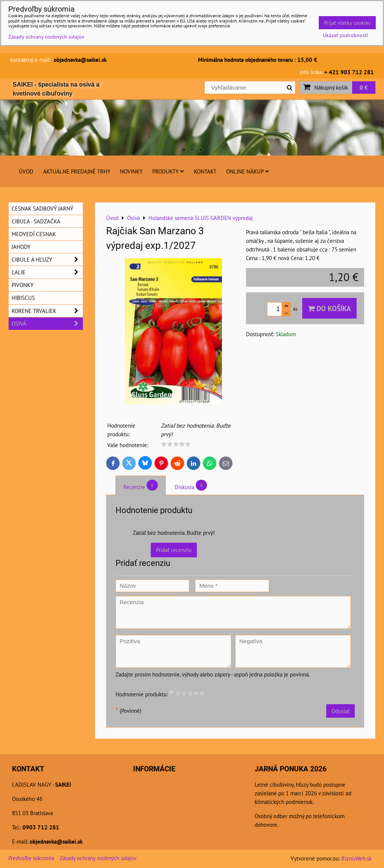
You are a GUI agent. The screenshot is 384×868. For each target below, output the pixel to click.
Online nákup (248, 171)
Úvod (26, 171)
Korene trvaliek (47, 311)
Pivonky (22, 285)
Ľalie (47, 272)
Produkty (168, 171)
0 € (364, 87)
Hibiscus (23, 298)
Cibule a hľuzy (47, 260)
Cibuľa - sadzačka (36, 221)
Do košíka (329, 308)
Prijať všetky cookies (347, 23)
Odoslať (340, 711)
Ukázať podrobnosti (346, 35)
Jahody (21, 247)
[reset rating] (172, 693)
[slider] (176, 444)
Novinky (131, 171)
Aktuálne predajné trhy (77, 171)
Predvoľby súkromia (31, 858)
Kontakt (205, 171)
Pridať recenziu (174, 550)
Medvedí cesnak (34, 234)
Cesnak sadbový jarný (42, 208)
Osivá (47, 324)
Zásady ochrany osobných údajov (98, 858)
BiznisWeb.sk (356, 858)
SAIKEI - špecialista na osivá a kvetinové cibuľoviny (56, 89)
